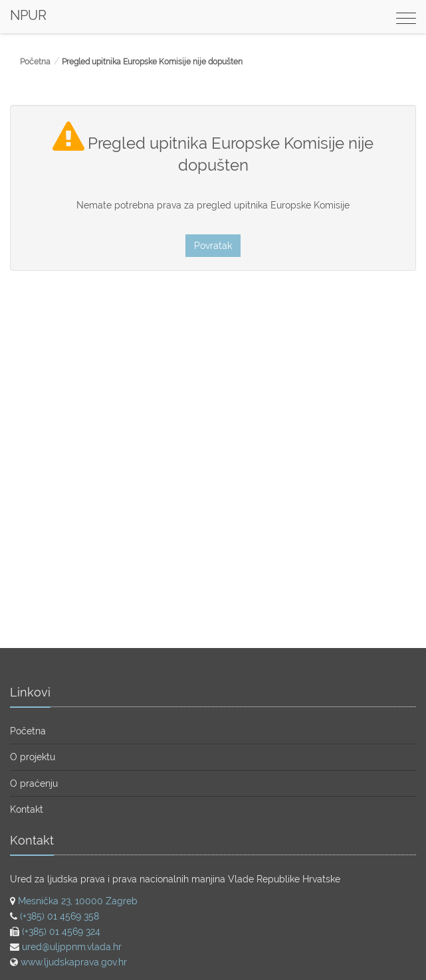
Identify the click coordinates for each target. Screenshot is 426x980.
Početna (35, 62)
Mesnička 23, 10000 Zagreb (78, 901)
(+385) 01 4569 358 (59, 916)
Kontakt (27, 809)
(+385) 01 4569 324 (61, 932)
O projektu (33, 757)
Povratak (213, 246)
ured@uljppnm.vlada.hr (72, 947)
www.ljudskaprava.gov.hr (74, 962)
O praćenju (34, 783)
